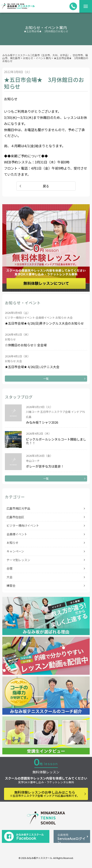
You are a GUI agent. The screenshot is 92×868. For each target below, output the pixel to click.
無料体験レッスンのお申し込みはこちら (45, 794)
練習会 (11, 585)
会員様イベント (17, 534)
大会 (9, 577)
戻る (46, 186)
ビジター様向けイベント (23, 525)
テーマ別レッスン (18, 560)
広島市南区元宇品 (18, 508)
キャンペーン (15, 551)
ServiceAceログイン (72, 838)
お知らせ (12, 543)
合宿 (9, 568)
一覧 (46, 379)
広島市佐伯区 (15, 517)
